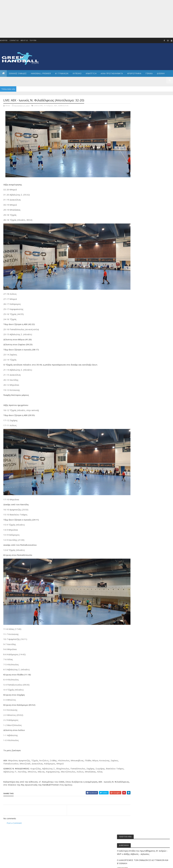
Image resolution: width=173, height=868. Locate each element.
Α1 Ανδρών (48, 106)
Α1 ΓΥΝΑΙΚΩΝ (62, 73)
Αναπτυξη (91, 73)
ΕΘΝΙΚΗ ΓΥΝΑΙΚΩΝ (140, 219)
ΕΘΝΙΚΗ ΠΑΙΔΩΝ (139, 242)
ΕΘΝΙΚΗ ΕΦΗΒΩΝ (140, 223)
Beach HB (137, 169)
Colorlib (15, 864)
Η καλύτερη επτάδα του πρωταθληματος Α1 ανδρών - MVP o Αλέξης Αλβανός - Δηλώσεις (149, 121)
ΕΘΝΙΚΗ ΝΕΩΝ (138, 237)
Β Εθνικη (137, 201)
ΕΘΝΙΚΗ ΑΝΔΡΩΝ (140, 214)
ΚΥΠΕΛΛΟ (77, 73)
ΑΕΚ (56, 106)
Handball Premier (41, 73)
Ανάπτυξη (137, 196)
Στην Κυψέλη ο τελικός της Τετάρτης (149, 150)
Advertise (4, 40)
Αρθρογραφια (134, 73)
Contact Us (14, 40)
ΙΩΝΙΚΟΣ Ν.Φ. (63, 106)
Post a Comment (14, 813)
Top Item (33, 40)
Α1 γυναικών (138, 182)
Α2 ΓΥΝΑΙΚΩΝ (138, 191)
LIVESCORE (38, 106)
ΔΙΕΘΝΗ (136, 205)
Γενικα (149, 73)
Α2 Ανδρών (138, 187)
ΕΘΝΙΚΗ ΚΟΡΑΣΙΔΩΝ (141, 228)
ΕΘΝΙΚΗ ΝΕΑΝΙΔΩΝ (140, 232)
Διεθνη (161, 73)
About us (24, 40)
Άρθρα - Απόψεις (140, 173)
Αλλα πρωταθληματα (112, 73)
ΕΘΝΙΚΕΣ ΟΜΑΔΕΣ (18, 73)
